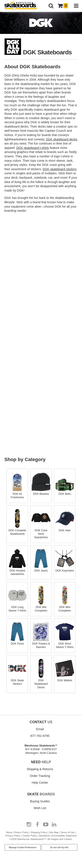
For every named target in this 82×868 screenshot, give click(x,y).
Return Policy (22, 832)
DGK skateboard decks (62, 139)
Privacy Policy (13, 836)
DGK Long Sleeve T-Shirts (17, 607)
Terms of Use (67, 832)
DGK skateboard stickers (60, 169)
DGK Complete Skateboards (17, 530)
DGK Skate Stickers (17, 680)
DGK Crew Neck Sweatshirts (41, 532)
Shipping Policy (39, 832)
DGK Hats (65, 529)
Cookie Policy (30, 836)
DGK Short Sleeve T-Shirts (65, 644)
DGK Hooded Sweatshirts (17, 571)
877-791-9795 (40, 736)
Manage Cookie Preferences (23, 847)
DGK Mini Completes (65, 607)
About (9, 832)
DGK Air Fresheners (17, 494)
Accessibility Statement (64, 836)
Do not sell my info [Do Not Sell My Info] (59, 847)
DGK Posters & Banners (41, 644)
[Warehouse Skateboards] (23, 6)
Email (40, 729)
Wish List (40, 808)
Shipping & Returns (40, 769)
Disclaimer (44, 836)
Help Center (40, 783)
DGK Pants (17, 642)
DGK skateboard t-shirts (32, 148)
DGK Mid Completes (41, 607)
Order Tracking (40, 776)
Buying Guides (40, 801)
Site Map (54, 832)
